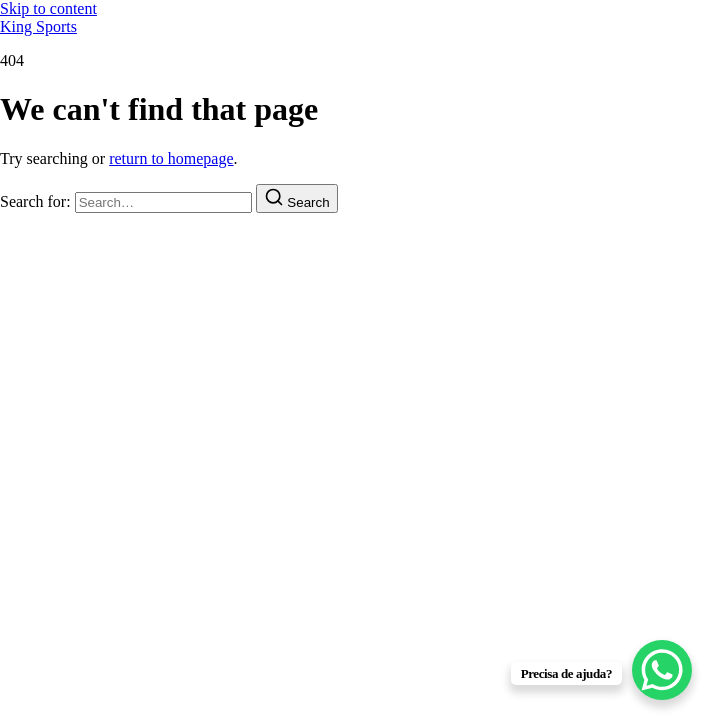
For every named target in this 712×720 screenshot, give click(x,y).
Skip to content (48, 8)
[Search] (297, 198)
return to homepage (171, 158)
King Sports (38, 26)
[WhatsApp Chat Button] (662, 670)
